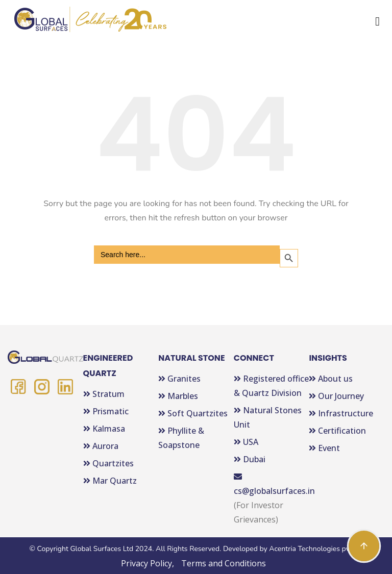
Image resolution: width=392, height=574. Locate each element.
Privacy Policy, (148, 563)
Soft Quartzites (193, 413)
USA (246, 442)
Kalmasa (104, 429)
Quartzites (108, 463)
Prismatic (106, 411)
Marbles (178, 396)
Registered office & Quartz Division (271, 386)
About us (331, 379)
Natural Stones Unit (268, 417)
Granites (179, 379)
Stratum (104, 394)
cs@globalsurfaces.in (272, 484)
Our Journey (336, 396)
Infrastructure (341, 413)
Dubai (250, 459)
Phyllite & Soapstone (181, 438)
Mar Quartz (110, 481)
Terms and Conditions (224, 563)
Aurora (101, 446)
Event (324, 448)
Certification (337, 431)
